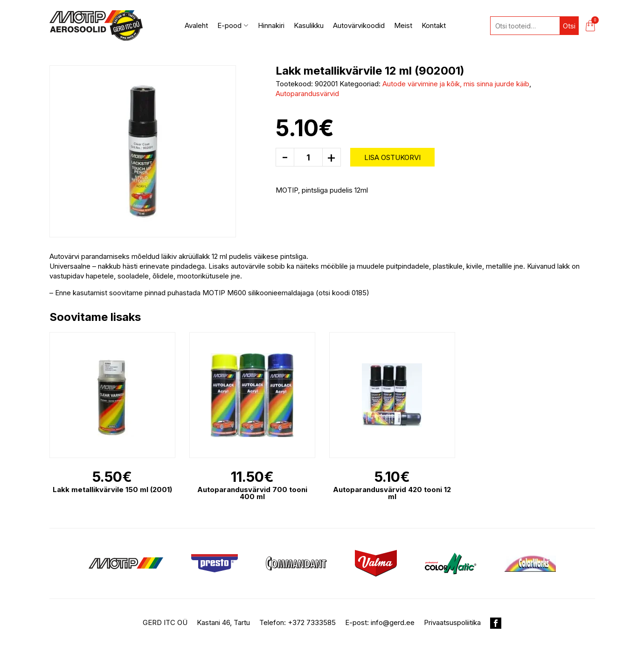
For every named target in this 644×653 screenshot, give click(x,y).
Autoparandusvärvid (307, 94)
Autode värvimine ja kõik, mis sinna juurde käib (456, 84)
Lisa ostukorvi (392, 157)
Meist (403, 25)
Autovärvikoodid (359, 25)
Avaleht (196, 25)
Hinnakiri (271, 25)
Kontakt (434, 25)
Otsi (569, 26)
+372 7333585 (312, 622)
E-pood (233, 25)
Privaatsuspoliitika (452, 622)
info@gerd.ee (393, 622)
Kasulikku (309, 25)
